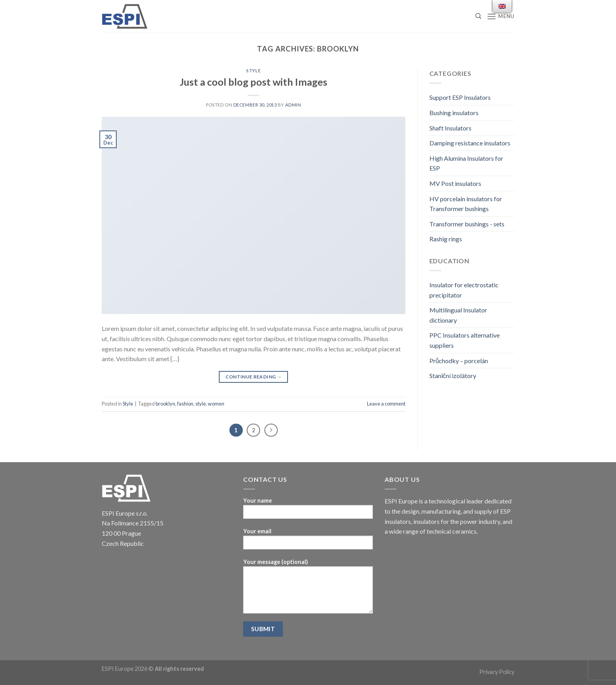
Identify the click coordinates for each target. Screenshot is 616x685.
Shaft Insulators (450, 128)
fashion (185, 404)
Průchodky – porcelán (459, 361)
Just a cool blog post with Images (253, 82)
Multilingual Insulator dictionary (458, 315)
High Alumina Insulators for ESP (466, 163)
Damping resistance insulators (470, 143)
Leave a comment (386, 404)
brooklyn (165, 404)
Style (253, 71)
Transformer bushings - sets (467, 224)
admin (293, 105)
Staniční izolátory (453, 376)
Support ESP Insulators (460, 97)
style (201, 404)
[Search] (478, 16)
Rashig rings (446, 239)
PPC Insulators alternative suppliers (465, 340)
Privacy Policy (497, 672)
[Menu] (500, 16)
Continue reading (254, 377)
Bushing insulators (454, 113)
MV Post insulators (455, 183)
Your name (308, 511)
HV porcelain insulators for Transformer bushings (466, 204)
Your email (308, 541)
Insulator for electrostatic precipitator (464, 290)
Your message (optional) (308, 589)
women (216, 404)
